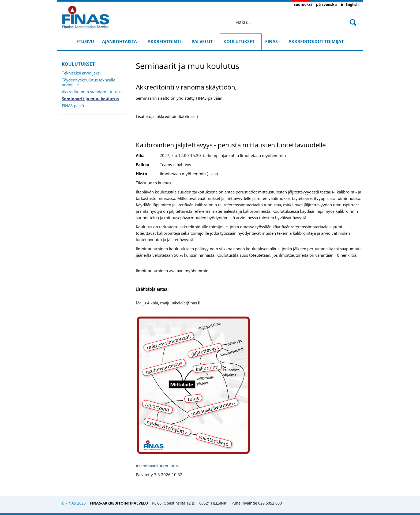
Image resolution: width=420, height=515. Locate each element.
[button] (353, 23)
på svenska (326, 4)
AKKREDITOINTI (166, 42)
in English (350, 4)
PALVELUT (204, 42)
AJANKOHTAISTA (121, 42)
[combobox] (285, 22)
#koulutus (169, 466)
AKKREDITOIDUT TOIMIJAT (316, 42)
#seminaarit (147, 466)
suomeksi (303, 4)
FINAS (273, 42)
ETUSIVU (85, 42)
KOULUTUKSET (241, 39)
